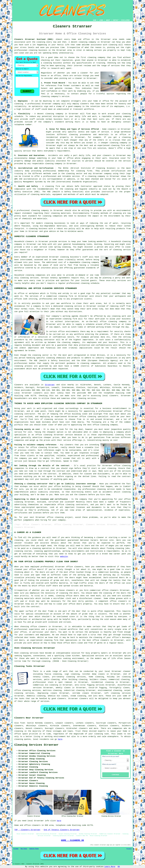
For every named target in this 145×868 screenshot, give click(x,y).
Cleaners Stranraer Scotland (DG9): (34, 39)
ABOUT (108, 20)
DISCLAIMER (125, 20)
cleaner (84, 73)
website (64, 557)
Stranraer (50, 385)
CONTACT (116, 20)
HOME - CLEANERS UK (72, 840)
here (60, 739)
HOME (95, 20)
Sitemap (16, 849)
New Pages (24, 849)
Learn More (110, 867)
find (22, 723)
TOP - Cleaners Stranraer (27, 830)
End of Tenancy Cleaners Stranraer (62, 830)
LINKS (101, 20)
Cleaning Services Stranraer (36, 745)
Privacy (129, 849)
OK (119, 867)
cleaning (92, 57)
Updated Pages (34, 849)
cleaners (114, 396)
